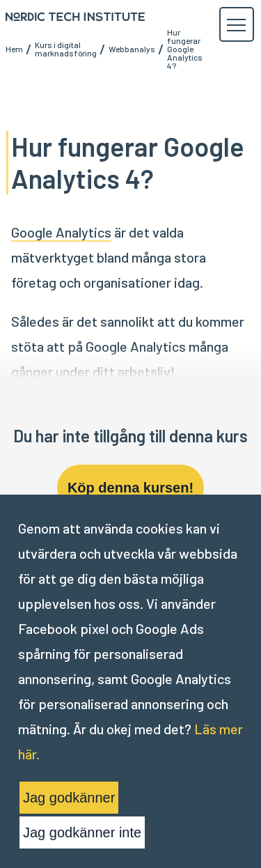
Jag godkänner (69, 798)
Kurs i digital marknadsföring (66, 49)
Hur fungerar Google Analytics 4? (185, 49)
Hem (14, 49)
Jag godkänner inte (82, 832)
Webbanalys (132, 49)
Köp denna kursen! (130, 488)
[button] (236, 25)
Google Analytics (61, 232)
